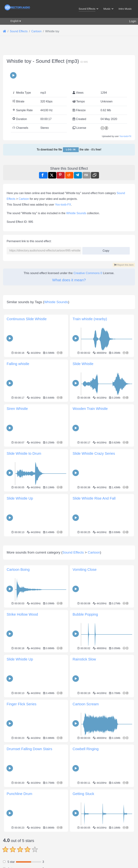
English (15, 21)
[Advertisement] (69, 563)
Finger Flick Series (22, 754)
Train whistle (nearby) (90, 319)
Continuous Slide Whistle (27, 319)
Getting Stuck (83, 844)
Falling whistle (18, 364)
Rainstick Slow (84, 709)
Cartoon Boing (18, 620)
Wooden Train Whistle (90, 409)
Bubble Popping (85, 665)
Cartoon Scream (86, 754)
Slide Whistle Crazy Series (94, 453)
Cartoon (24, 199)
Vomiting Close (85, 620)
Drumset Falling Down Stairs (29, 799)
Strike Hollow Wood (22, 665)
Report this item (124, 265)
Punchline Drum (19, 844)
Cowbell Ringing (86, 799)
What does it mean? (69, 280)
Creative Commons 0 (88, 273)
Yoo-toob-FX (125, 136)
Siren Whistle (17, 409)
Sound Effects (73, 603)
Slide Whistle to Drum (24, 453)
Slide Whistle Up (20, 498)
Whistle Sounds (76, 213)
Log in (71, 150)
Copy (105, 250)
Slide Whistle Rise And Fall (94, 498)
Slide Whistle (83, 364)
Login (133, 21)
